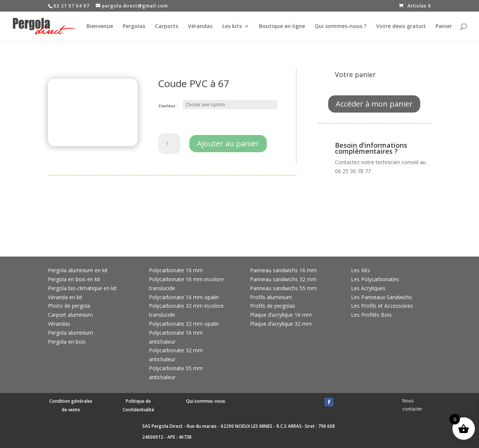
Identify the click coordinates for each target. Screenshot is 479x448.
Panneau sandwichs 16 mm (283, 270)
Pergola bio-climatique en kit (82, 288)
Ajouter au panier (228, 143)
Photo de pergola (69, 306)
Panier (444, 27)
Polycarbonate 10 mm (176, 270)
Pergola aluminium (71, 333)
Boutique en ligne (282, 27)
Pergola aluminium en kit (78, 270)
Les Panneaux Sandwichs (382, 297)
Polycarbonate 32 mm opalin (184, 324)
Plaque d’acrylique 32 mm (281, 324)
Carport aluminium (70, 315)
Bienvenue (100, 27)
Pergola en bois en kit (74, 279)
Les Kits (361, 270)
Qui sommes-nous (206, 401)
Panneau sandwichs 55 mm (283, 288)
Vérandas (200, 27)
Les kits (232, 27)
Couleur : (168, 106)
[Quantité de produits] (169, 144)
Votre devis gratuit (401, 27)
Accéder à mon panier (374, 104)
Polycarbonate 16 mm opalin (184, 297)
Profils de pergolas (273, 306)
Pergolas (134, 27)
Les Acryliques (368, 288)
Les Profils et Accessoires (382, 306)
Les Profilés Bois (371, 315)
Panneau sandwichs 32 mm (283, 279)
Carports (167, 27)
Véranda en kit (65, 297)
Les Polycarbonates (375, 279)
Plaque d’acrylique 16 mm (281, 315)
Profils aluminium (271, 297)
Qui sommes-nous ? (341, 27)
